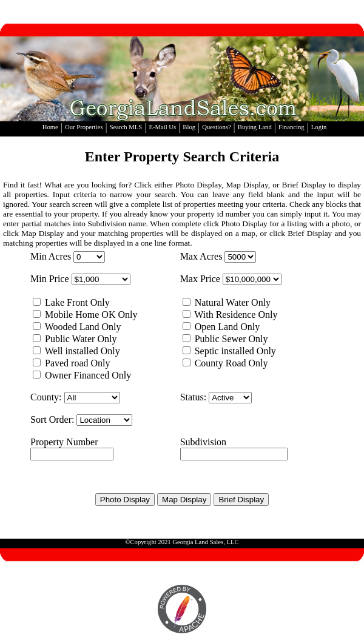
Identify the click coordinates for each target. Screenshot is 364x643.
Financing (292, 127)
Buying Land (255, 127)
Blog (189, 127)
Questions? (216, 127)
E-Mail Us (162, 127)
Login (319, 127)
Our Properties (84, 127)
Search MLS (126, 127)
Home (50, 127)
